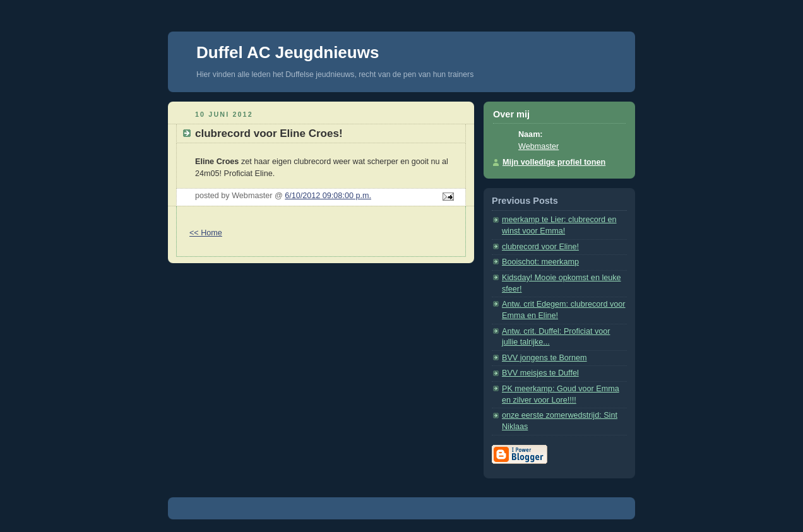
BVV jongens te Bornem (544, 358)
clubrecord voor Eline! (540, 247)
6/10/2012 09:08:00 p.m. (328, 196)
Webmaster (538, 146)
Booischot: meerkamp (540, 262)
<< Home (206, 233)
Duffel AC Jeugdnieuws (288, 52)
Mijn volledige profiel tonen (554, 162)
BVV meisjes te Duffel (540, 373)
